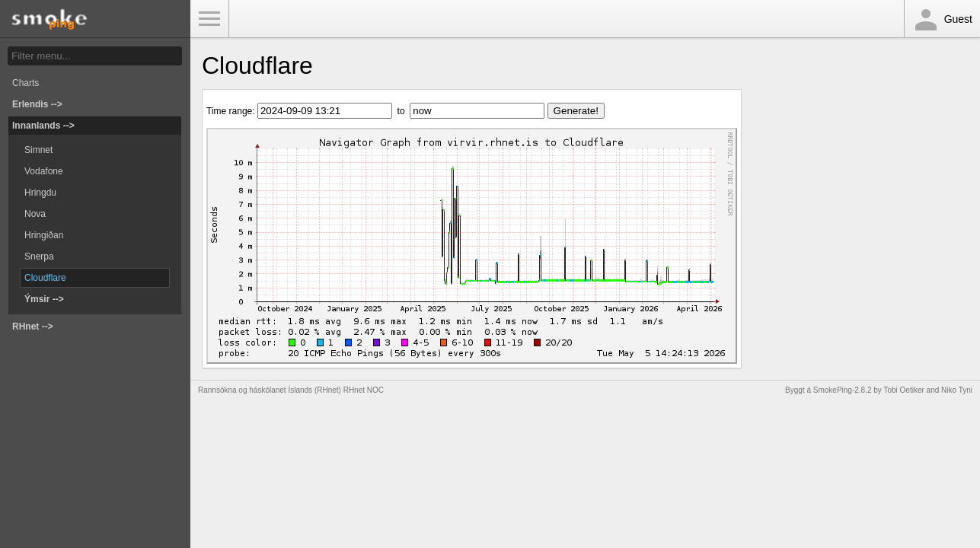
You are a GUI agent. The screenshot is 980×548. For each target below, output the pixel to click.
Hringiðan (44, 235)
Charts (26, 83)
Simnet (38, 150)
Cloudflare (45, 278)
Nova (35, 214)
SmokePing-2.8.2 (843, 390)
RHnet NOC (364, 390)
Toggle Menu (209, 19)
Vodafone (44, 171)
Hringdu (40, 193)
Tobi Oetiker (903, 390)
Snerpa (39, 256)
